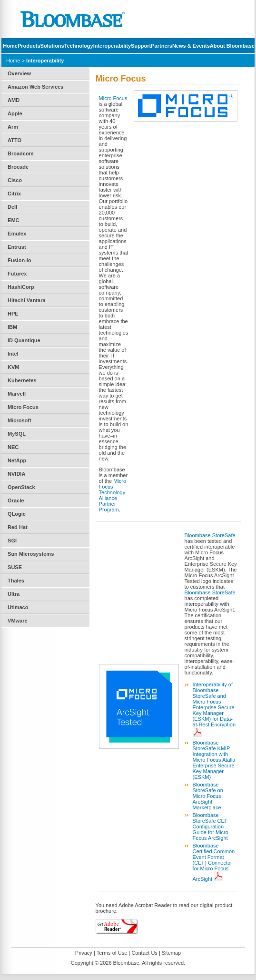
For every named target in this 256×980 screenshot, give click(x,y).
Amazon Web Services (35, 87)
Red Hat (18, 527)
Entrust (17, 247)
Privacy (84, 953)
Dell (12, 207)
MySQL (17, 434)
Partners (162, 46)
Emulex (17, 234)
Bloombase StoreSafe (210, 535)
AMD (14, 100)
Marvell (17, 394)
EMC (13, 220)
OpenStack (21, 487)
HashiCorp (21, 287)
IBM (12, 327)
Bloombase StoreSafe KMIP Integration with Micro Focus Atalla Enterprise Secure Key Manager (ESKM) (214, 760)
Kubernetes (22, 380)
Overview (19, 73)
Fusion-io (20, 260)
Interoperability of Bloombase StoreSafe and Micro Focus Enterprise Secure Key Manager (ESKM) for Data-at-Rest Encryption (214, 704)
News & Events (191, 46)
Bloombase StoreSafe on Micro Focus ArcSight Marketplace (208, 796)
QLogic (17, 514)
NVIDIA (16, 474)
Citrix (14, 194)
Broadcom (20, 153)
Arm (13, 127)
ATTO (15, 140)
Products (29, 46)
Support (141, 46)
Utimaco (18, 607)
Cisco (15, 180)
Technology (79, 46)
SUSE (15, 567)
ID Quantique (24, 340)
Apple (15, 113)
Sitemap (171, 953)
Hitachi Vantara (26, 300)
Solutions (52, 46)
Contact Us (144, 953)
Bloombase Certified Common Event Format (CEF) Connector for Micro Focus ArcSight (214, 862)
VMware (18, 621)
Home (10, 46)
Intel (13, 354)
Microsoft (20, 420)
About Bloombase (232, 46)
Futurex (17, 274)
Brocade (18, 167)
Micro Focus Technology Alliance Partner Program (113, 495)
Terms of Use (112, 953)
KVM (13, 367)
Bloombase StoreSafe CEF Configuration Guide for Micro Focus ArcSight (211, 827)
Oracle (16, 500)
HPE (13, 314)
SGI (12, 541)
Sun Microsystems (31, 554)
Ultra (14, 594)
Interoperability (112, 46)
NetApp (17, 460)
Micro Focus (23, 407)
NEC (13, 447)
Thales (16, 581)
